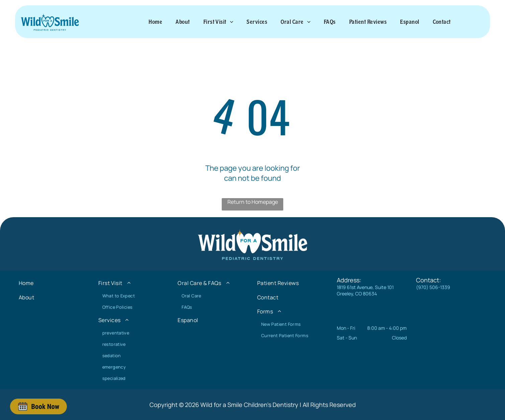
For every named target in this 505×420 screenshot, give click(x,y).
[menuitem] (155, 22)
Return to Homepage (253, 202)
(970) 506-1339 (433, 287)
